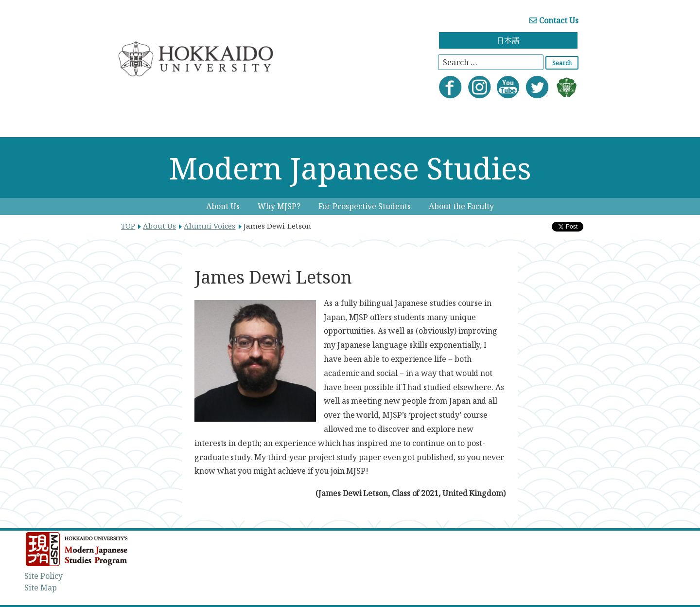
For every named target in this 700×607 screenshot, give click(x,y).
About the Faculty (461, 206)
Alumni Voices (210, 226)
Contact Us (554, 20)
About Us (223, 206)
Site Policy (44, 576)
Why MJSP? (279, 206)
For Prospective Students (365, 206)
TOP (128, 226)
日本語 (508, 40)
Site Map (41, 588)
